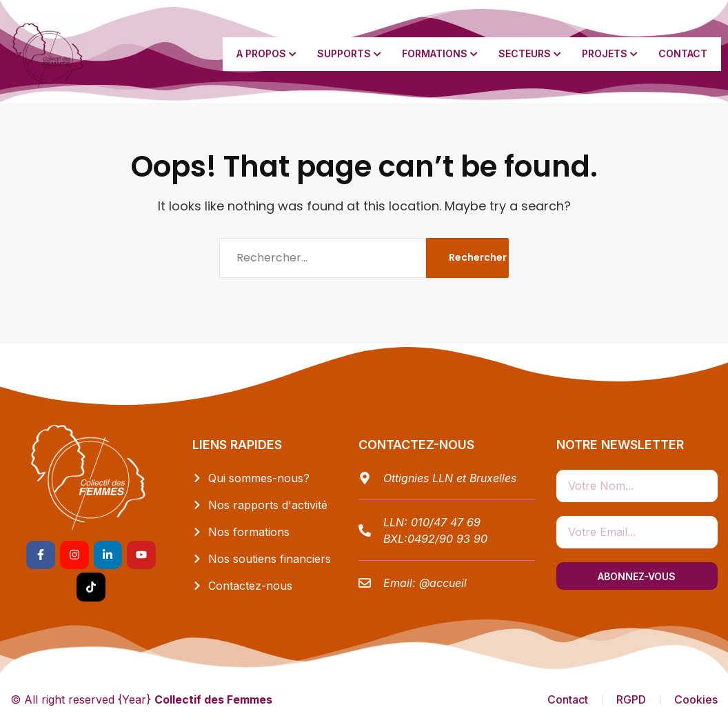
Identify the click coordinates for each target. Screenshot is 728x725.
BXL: (395, 539)
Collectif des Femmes (213, 699)
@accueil (443, 583)
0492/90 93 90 (447, 539)
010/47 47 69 (446, 522)
